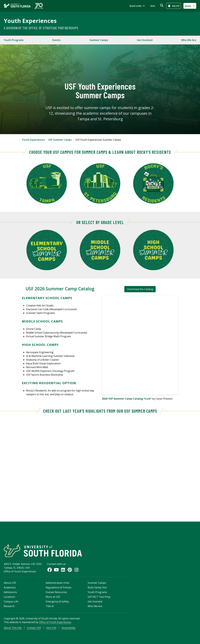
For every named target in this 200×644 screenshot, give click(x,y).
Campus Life (11, 601)
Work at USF (53, 597)
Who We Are (189, 40)
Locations (9, 597)
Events (56, 40)
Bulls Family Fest (97, 587)
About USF (10, 583)
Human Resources (56, 592)
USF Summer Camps (60, 140)
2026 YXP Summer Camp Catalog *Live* (127, 399)
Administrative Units (57, 583)
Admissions (10, 592)
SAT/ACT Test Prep (99, 597)
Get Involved (145, 40)
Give (153, 6)
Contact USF (34, 628)
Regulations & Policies (59, 587)
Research (9, 606)
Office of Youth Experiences (55, 622)
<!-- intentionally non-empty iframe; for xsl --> (100, 465)
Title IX (50, 606)
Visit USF (51, 628)
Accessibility (69, 628)
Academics (10, 587)
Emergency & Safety (57, 601)
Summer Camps (99, 40)
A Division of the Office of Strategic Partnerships (41, 28)
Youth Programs (14, 40)
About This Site (13, 628)
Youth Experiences (30, 21)
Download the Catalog (140, 289)
